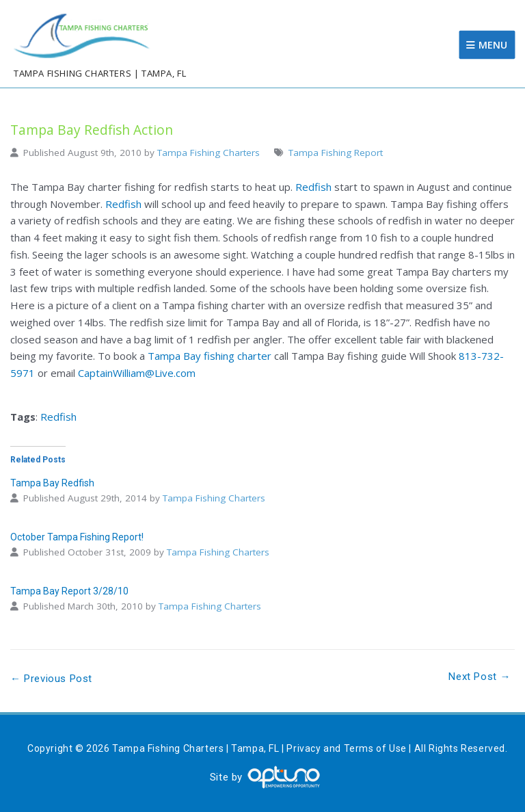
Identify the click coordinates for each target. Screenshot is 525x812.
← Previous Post (51, 679)
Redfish (313, 187)
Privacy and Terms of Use (346, 748)
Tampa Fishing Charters (208, 153)
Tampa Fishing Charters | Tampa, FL (100, 73)
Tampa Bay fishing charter (210, 356)
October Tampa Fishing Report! (77, 537)
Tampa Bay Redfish (52, 483)
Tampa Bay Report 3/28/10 (69, 591)
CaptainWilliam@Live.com (137, 373)
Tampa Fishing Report (336, 153)
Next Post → (480, 677)
